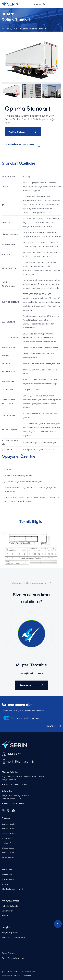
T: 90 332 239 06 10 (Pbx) (13, 803)
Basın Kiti (6, 916)
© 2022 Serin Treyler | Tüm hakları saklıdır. (19, 972)
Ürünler (15, 29)
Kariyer (5, 884)
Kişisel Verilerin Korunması (13, 958)
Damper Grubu (9, 824)
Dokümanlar (7, 911)
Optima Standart (38, 29)
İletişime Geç (31, 685)
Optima (24, 29)
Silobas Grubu (8, 848)
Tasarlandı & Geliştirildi (16, 976)
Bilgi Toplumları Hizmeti (12, 889)
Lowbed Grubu (9, 843)
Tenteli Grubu (8, 829)
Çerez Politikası (9, 953)
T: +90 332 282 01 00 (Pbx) (14, 784)
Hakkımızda (7, 875)
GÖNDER (54, 726)
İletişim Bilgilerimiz (10, 933)
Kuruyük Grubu (8, 838)
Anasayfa (6, 29)
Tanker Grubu (8, 853)
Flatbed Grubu (8, 858)
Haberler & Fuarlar (10, 906)
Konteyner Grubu (10, 834)
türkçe (40, 4)
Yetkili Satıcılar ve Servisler (14, 937)
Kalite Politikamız (9, 879)
